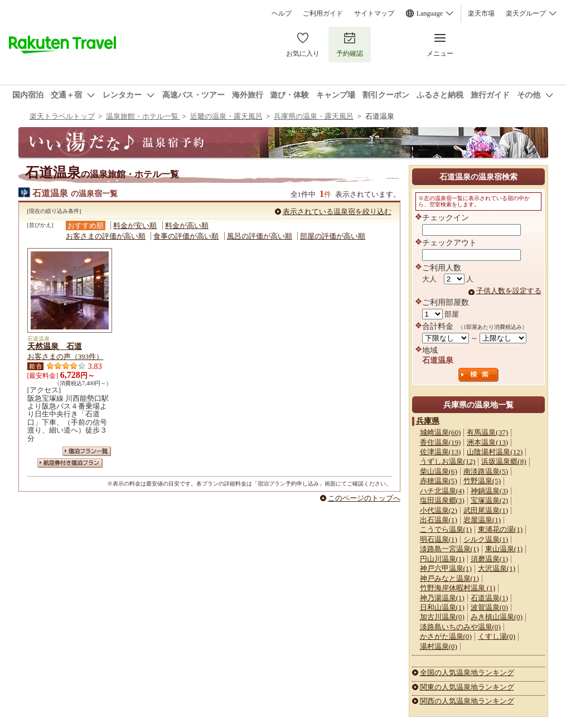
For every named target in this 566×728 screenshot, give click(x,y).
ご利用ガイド (323, 13)
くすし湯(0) (497, 636)
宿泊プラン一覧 (87, 451)
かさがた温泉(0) (446, 636)
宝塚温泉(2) (489, 500)
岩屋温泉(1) (482, 520)
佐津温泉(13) (441, 452)
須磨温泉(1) (489, 559)
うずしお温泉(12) (448, 461)
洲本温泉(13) (487, 442)
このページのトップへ (364, 498)
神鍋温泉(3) (489, 491)
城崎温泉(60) (441, 432)
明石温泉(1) (439, 539)
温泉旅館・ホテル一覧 (143, 116)
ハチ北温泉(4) (442, 491)
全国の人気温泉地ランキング (467, 673)
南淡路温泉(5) (486, 471)
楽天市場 (481, 13)
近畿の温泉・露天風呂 (226, 116)
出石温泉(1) (439, 520)
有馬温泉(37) (487, 432)
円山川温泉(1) (442, 559)
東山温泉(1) (504, 549)
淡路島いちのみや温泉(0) (460, 627)
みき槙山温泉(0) (497, 617)
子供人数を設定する (509, 291)
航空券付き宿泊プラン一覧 (70, 463)
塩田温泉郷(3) (442, 500)
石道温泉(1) (489, 598)
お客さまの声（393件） (66, 356)
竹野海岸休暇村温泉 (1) (458, 588)
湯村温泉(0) (439, 646)
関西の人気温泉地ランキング (467, 701)
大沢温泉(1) (497, 568)
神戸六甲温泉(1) (446, 568)
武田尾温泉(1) (486, 510)
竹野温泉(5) (482, 481)
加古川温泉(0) (442, 617)
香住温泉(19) (441, 442)
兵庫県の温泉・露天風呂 (314, 116)
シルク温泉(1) (486, 539)
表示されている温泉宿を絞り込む (337, 212)
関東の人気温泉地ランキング (467, 687)
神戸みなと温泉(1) (449, 578)
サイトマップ (374, 13)
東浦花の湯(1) (500, 529)
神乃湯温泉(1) (442, 598)
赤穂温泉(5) (439, 481)
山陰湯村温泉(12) (495, 452)
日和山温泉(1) (442, 607)
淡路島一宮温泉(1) (449, 549)
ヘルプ (282, 13)
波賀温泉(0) (489, 607)
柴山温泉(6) (439, 471)
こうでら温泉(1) (446, 529)
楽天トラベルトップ (62, 116)
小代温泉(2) (439, 510)
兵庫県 (428, 421)
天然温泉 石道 (55, 346)
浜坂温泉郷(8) (504, 461)
